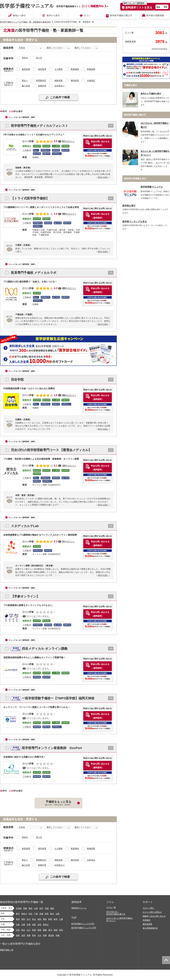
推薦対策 (42, 86)
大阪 (18, 925)
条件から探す (53, 15)
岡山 (23, 930)
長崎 (29, 935)
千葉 (36, 914)
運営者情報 (147, 924)
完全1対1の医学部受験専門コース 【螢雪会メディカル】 (51, 450)
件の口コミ (69, 141)
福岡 (18, 935)
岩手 (41, 908)
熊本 (34, 935)
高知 (61, 930)
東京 (18, 914)
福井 (39, 919)
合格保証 (91, 81)
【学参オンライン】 (25, 596)
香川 (50, 930)
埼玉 (31, 914)
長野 (23, 919)
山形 (36, 908)
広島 (18, 930)
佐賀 (23, 935)
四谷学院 (17, 380)
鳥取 (39, 930)
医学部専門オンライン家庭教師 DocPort (46, 748)
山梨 (58, 914)
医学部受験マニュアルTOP (83, 924)
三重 (61, 919)
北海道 (19, 908)
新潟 (18, 919)
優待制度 (75, 81)
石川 (29, 919)
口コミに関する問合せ (152, 912)
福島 (52, 908)
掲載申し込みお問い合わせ (154, 916)
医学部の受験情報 (155, 15)
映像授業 (91, 69)
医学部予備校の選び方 (121, 15)
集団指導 (26, 69)
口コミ (87, 15)
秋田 (31, 908)
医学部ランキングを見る (135, 222)
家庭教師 (75, 69)
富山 (34, 919)
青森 (25, 908)
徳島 (56, 930)
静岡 (50, 919)
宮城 (47, 908)
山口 (29, 930)
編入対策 (26, 86)
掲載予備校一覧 (7, 950)
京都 (29, 925)
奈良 (39, 925)
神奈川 (24, 914)
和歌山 (46, 925)
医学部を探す (129, 206)
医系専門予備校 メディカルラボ (34, 273)
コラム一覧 (111, 907)
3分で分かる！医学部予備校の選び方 (116, 913)
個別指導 (42, 69)
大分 (39, 935)
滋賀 (34, 925)
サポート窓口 (148, 908)
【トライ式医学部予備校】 (30, 198)
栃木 (52, 914)
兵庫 (23, 925)
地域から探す (19, 15)
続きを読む (103, 177)
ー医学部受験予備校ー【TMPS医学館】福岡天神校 (53, 698)
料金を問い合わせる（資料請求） (100, 143)
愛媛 (45, 930)
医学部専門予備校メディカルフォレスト (40, 126)
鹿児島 (51, 935)
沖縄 (58, 935)
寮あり (25, 81)
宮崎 (45, 935)
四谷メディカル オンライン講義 (39, 649)
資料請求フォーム (79, 908)
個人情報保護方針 (150, 928)
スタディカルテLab (25, 526)
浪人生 (39, 58)
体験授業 (58, 81)
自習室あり (59, 86)
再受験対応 (41, 81)
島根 (34, 930)
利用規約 (146, 920)
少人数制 (58, 69)
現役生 (25, 58)
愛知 (45, 919)
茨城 (41, 914)
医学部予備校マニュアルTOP (84, 928)
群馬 (47, 914)
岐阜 (56, 919)
